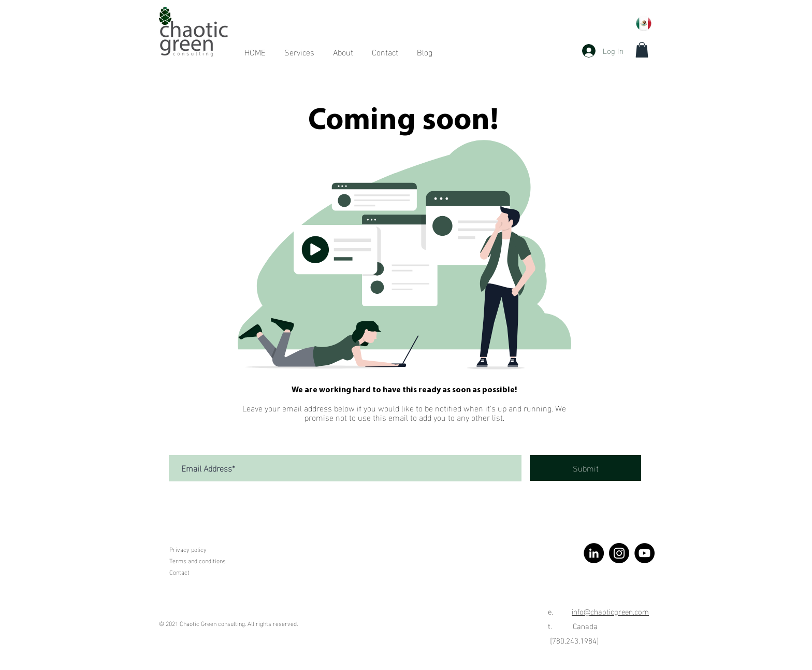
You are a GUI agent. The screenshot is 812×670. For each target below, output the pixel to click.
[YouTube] (644, 553)
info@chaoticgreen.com (610, 611)
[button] (642, 50)
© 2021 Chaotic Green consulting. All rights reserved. (228, 623)
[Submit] (585, 468)
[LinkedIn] (594, 553)
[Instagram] (619, 553)
